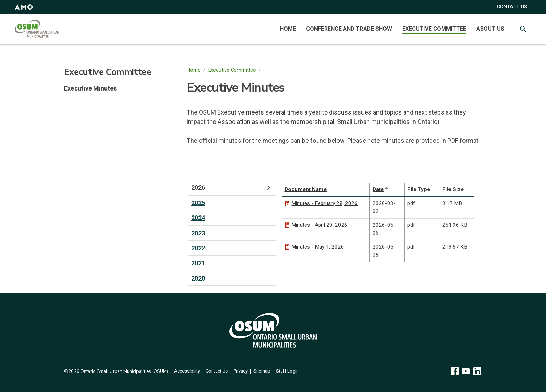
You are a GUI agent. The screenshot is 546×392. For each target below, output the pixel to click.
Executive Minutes (90, 88)
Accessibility (187, 371)
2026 (232, 188)
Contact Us (217, 371)
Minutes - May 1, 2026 (318, 247)
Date (381, 189)
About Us (490, 29)
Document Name (306, 189)
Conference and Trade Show (349, 29)
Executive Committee (434, 29)
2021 (198, 263)
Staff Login (287, 371)
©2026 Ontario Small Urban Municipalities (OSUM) (116, 371)
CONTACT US (512, 7)
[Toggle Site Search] (523, 29)
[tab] (232, 188)
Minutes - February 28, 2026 (325, 203)
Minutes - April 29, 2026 (319, 225)
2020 (198, 278)
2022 (198, 248)
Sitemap (262, 371)
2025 (198, 203)
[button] (24, 7)
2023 (198, 233)
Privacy (241, 371)
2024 (198, 218)
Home (288, 29)
